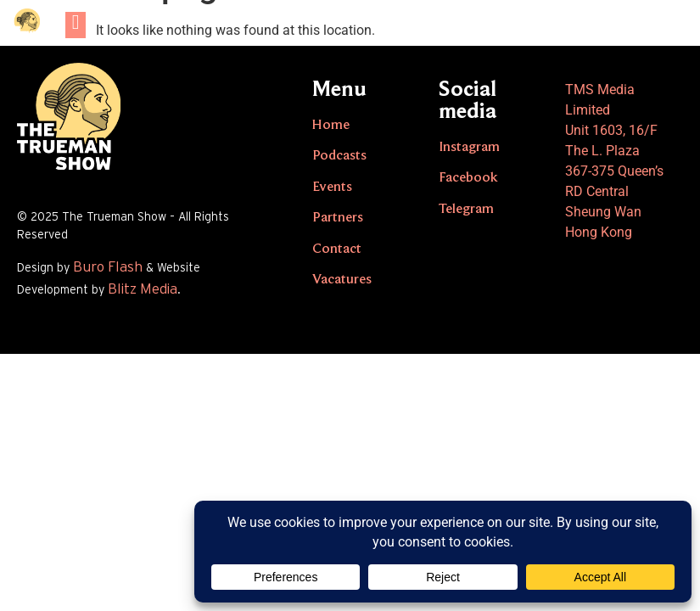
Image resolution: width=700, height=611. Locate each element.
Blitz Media (143, 289)
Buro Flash (108, 267)
